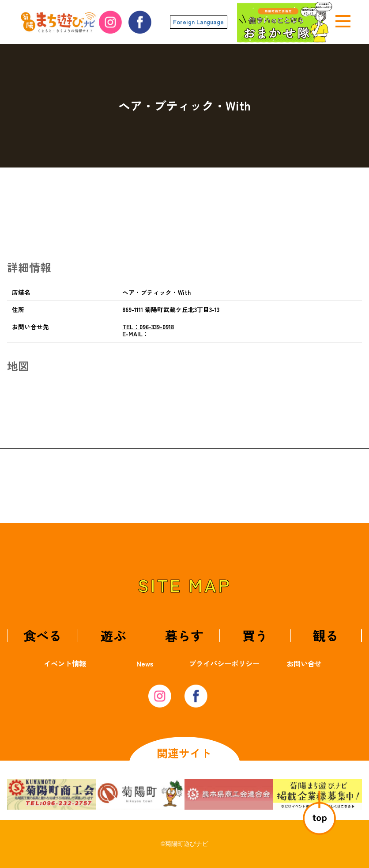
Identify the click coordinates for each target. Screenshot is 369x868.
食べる (43, 635)
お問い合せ (304, 663)
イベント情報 (65, 663)
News (145, 663)
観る (326, 635)
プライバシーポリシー (224, 663)
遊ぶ (113, 635)
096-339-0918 (148, 327)
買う (255, 635)
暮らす (184, 635)
